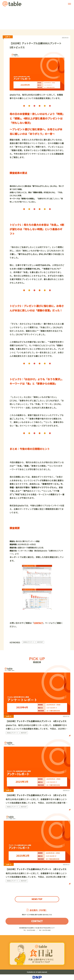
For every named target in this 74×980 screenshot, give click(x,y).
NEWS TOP (37, 899)
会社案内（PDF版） (39, 914)
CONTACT (37, 925)
